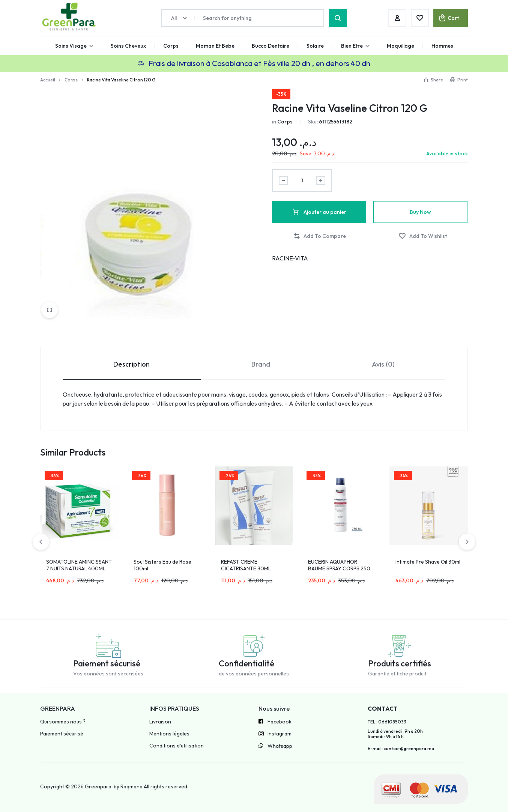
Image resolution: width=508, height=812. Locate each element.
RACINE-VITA (290, 258)
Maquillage (401, 46)
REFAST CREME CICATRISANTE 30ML (246, 565)
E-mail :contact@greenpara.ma (401, 749)
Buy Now (420, 212)
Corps (171, 46)
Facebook (275, 722)
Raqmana (132, 786)
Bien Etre (355, 46)
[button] (319, 236)
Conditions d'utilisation (177, 746)
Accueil (48, 80)
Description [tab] (132, 364)
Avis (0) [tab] (383, 364)
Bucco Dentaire (271, 46)
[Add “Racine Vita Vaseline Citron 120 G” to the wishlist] (423, 236)
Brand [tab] (261, 364)
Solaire (315, 46)
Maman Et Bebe (215, 46)
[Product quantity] (302, 180)
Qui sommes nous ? (63, 722)
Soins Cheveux (128, 46)
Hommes (442, 46)
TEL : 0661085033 (387, 722)
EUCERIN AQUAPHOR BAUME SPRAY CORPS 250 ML (339, 568)
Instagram (275, 734)
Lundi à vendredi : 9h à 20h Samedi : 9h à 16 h (395, 734)
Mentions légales (169, 734)
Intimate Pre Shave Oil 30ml (428, 562)
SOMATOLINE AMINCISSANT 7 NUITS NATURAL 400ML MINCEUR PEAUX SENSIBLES (79, 568)
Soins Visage (74, 46)
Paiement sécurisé (62, 734)
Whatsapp (275, 746)
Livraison (160, 722)
